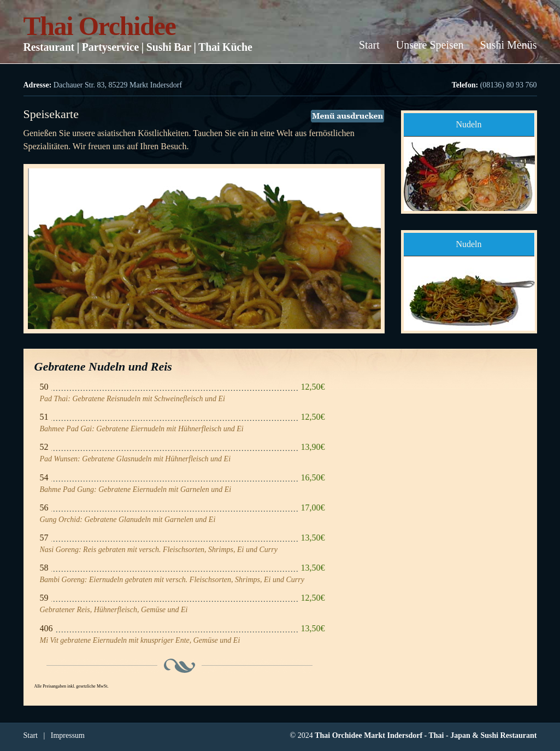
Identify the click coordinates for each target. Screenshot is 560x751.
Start (369, 45)
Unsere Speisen (430, 45)
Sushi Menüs (509, 45)
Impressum (68, 735)
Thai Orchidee (100, 26)
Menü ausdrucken (347, 116)
